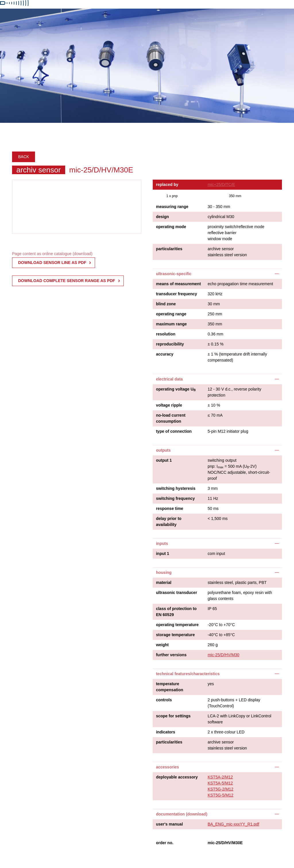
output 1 (164, 460)
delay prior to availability (169, 522)
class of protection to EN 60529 (176, 612)
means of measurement (178, 284)
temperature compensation (170, 687)
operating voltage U (176, 389)
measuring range (172, 207)
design (162, 217)
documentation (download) (182, 814)
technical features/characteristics (188, 674)
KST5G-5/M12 (220, 795)
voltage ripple (169, 405)
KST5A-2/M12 (220, 777)
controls (164, 700)
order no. (165, 843)
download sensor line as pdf (52, 263)
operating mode (171, 227)
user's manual (169, 824)
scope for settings (173, 716)
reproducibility (170, 344)
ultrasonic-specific (174, 274)
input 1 (163, 554)
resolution (166, 334)
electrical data (169, 379)
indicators (166, 732)
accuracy (165, 354)
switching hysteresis (176, 488)
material (164, 582)
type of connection (174, 431)
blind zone (166, 304)
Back (24, 157)
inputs (162, 543)
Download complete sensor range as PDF (67, 281)
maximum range (171, 324)
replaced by (167, 185)
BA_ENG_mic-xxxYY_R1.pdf (233, 824)
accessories (167, 767)
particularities (169, 249)
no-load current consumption (171, 418)
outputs (163, 450)
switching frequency (175, 498)
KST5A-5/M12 (220, 783)
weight (162, 645)
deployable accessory (177, 777)
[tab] (217, 274)
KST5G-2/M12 (220, 789)
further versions (171, 655)
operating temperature (177, 625)
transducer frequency (176, 294)
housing (164, 572)
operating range (171, 314)
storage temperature (175, 635)
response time (170, 508)
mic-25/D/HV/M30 (223, 655)
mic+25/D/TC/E (221, 185)
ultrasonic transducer (176, 593)
